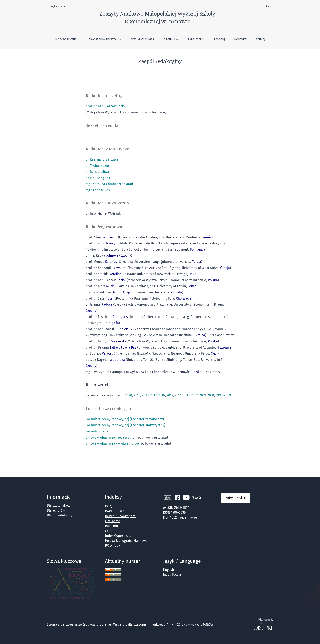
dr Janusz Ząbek (98, 178)
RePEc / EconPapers (120, 516)
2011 (203, 395)
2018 (145, 395)
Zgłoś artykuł (236, 498)
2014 (178, 395)
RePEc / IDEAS (116, 511)
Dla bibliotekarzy (59, 515)
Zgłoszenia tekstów (104, 39)
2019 (137, 395)
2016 (162, 395)
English (169, 570)
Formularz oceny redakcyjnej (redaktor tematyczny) (125, 419)
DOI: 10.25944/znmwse (180, 517)
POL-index (113, 546)
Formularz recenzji (99, 431)
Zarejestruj (196, 39)
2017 (153, 395)
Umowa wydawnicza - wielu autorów (112, 444)
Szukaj (260, 39)
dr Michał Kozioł (98, 166)
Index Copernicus (118, 536)
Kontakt (240, 39)
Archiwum (171, 39)
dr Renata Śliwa (97, 172)
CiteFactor (112, 521)
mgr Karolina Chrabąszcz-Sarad (109, 184)
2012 (194, 395)
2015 (170, 395)
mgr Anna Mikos (98, 190)
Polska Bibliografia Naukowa (126, 541)
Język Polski (59, 6)
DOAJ (109, 506)
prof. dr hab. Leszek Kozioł (106, 106)
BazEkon (111, 526)
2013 (186, 395)
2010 (211, 395)
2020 (129, 395)
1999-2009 (223, 395)
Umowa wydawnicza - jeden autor (111, 437)
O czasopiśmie (66, 39)
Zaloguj (219, 39)
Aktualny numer (142, 39)
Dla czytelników (58, 506)
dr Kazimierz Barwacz (102, 159)
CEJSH (109, 531)
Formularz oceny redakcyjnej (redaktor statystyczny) (125, 425)
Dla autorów (56, 510)
